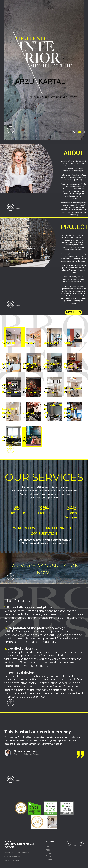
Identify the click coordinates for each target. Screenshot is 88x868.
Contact (49, 859)
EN (79, 132)
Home (48, 847)
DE (74, 132)
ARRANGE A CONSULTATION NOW (45, 569)
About (48, 850)
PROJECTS (74, 312)
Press (48, 856)
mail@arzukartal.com (13, 856)
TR (85, 132)
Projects (49, 853)
